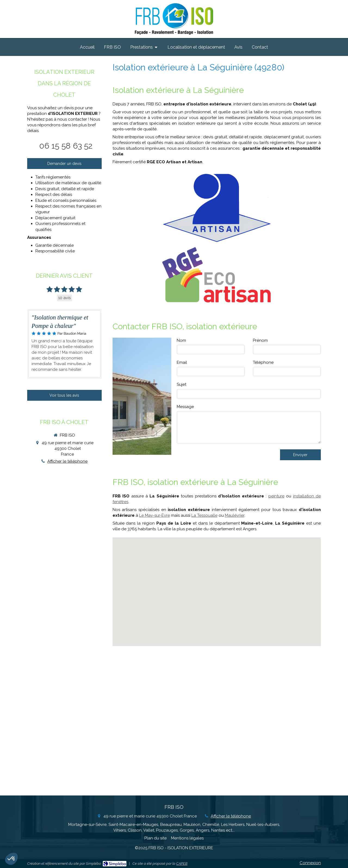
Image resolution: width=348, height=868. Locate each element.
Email (182, 362)
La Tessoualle (204, 515)
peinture (276, 496)
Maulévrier (235, 515)
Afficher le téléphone (67, 461)
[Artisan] (217, 208)
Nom (181, 340)
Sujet (181, 384)
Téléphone (263, 362)
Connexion (310, 863)
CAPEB (182, 864)
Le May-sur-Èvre (155, 515)
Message (185, 407)
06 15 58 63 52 (66, 146)
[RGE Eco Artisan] (217, 275)
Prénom (260, 340)
